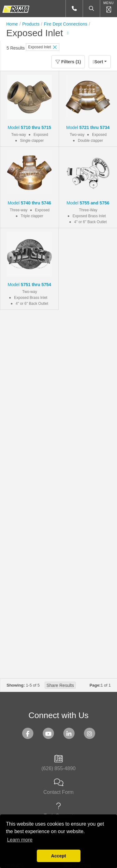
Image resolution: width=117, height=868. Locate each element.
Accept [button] (59, 856)
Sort (98, 62)
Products (31, 24)
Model (29, 127)
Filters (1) (68, 62)
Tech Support (58, 810)
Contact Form (58, 787)
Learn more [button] (20, 840)
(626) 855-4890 (58, 763)
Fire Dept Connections (65, 24)
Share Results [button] (60, 685)
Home (12, 24)
